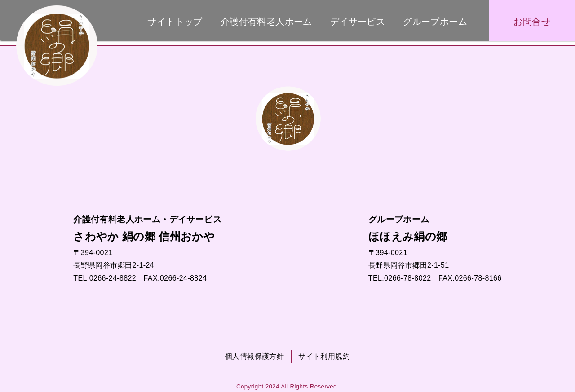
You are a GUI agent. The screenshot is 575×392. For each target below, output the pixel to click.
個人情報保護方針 (254, 356)
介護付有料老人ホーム (266, 22)
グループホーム (435, 22)
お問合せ (532, 22)
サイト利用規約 (324, 356)
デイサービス (358, 22)
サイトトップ (175, 22)
